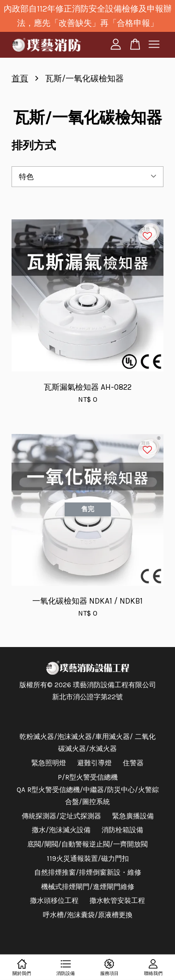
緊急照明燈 (49, 763)
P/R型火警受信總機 (88, 777)
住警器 (133, 763)
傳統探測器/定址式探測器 (61, 816)
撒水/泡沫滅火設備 (61, 830)
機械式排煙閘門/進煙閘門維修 (88, 887)
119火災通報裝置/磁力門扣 (88, 859)
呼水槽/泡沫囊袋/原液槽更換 (88, 915)
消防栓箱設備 (122, 830)
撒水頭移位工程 (54, 901)
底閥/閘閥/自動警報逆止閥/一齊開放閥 (87, 844)
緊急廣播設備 (133, 816)
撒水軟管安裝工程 (117, 901)
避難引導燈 (94, 763)
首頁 (20, 79)
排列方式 (34, 145)
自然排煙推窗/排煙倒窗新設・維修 (88, 872)
